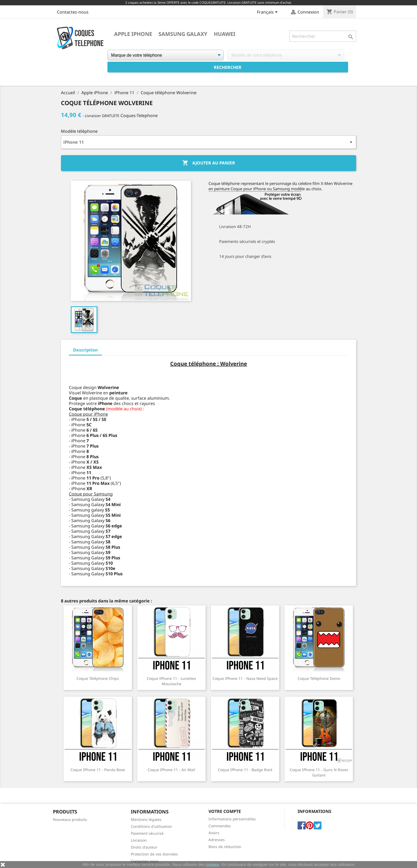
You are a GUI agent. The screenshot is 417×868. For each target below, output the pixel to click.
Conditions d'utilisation (151, 826)
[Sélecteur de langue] (268, 13)
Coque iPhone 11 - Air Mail (171, 770)
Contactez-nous (73, 12)
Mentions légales (146, 819)
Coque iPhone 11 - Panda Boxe (98, 770)
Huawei (225, 34)
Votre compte (225, 811)
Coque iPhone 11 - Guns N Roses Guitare (319, 772)
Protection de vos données (154, 854)
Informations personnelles (232, 819)
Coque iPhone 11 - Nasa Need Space (245, 678)
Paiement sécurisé (147, 833)
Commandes (220, 826)
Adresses (217, 840)
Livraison (139, 840)
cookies (213, 864)
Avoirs (214, 833)
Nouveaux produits (70, 819)
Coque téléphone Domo (319, 678)
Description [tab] (85, 350)
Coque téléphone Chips (98, 678)
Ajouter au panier (209, 163)
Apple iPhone (133, 34)
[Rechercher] (323, 36)
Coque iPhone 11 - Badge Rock (245, 770)
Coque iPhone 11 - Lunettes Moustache (171, 681)
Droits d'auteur (144, 847)
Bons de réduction (225, 847)
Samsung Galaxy (183, 34)
